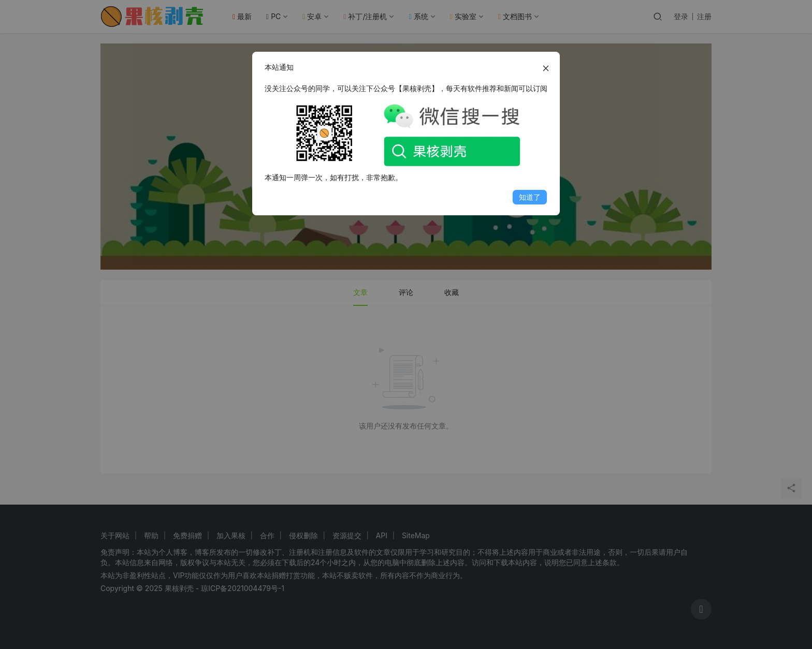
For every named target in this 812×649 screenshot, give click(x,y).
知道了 (530, 197)
